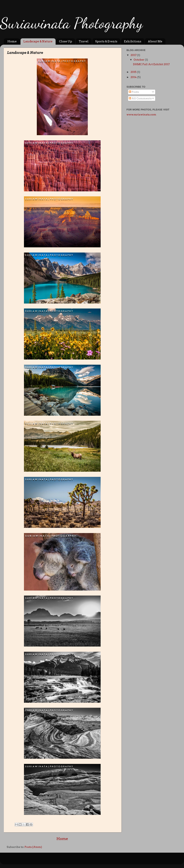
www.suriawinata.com (141, 114)
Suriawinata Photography (71, 23)
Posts (134, 92)
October (139, 60)
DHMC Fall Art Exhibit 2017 (151, 64)
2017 (134, 55)
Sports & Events (106, 41)
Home (12, 41)
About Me (155, 41)
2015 (134, 72)
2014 (134, 77)
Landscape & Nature (38, 41)
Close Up (66, 41)
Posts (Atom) (33, 847)
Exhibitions (133, 41)
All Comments (140, 98)
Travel (84, 41)
